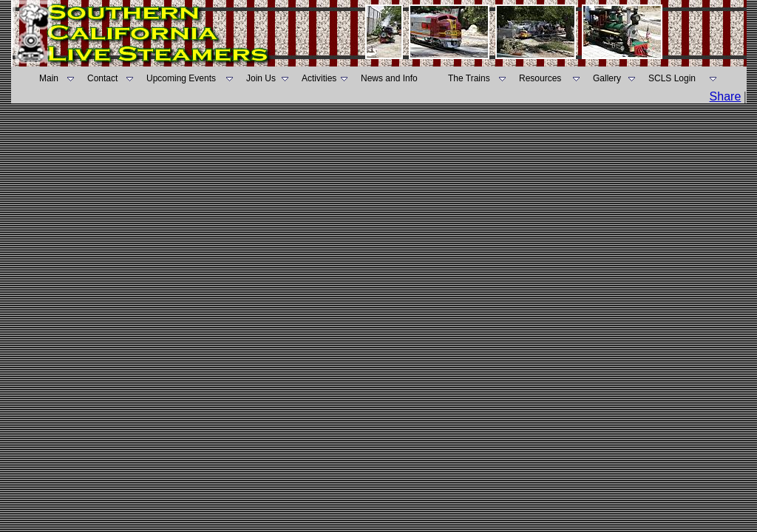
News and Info (389, 78)
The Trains (469, 78)
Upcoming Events (181, 78)
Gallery (607, 78)
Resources (540, 78)
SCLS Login (672, 78)
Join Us (261, 78)
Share (726, 96)
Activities (319, 78)
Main (49, 78)
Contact (102, 78)
